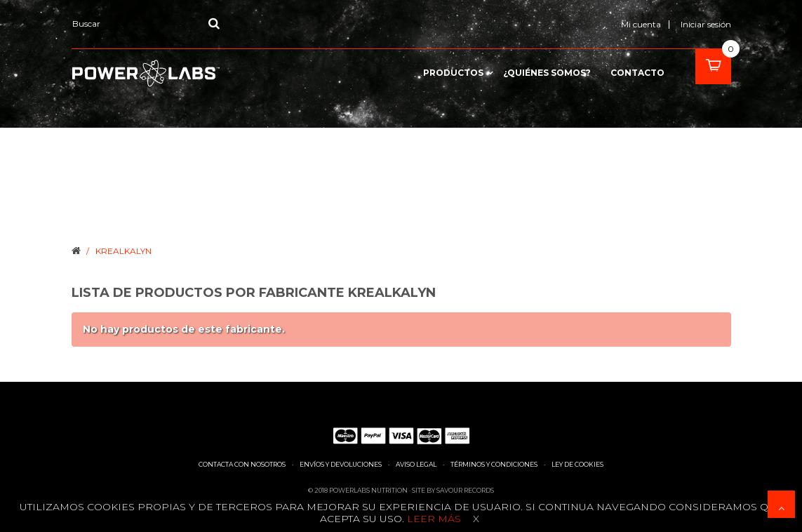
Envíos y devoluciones (341, 464)
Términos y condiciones (494, 464)
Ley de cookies (577, 464)
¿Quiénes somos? (547, 73)
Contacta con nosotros (242, 464)
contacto (637, 73)
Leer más (433, 519)
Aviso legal (416, 464)
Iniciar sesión (706, 24)
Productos (453, 73)
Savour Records (465, 490)
